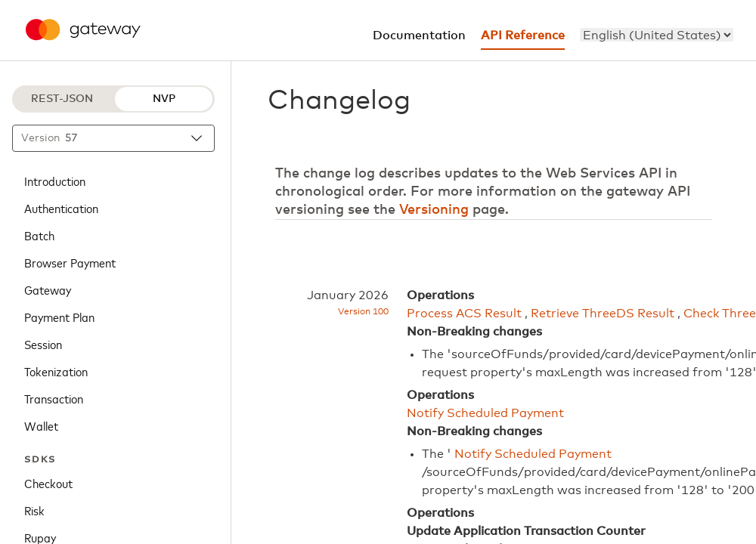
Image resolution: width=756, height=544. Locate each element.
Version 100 (363, 312)
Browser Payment (70, 262)
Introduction (55, 181)
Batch (39, 235)
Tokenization (56, 371)
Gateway (48, 289)
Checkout (48, 483)
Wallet (41, 425)
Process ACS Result (464, 314)
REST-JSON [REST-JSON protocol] (62, 99)
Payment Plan (59, 317)
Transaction (54, 398)
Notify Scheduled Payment (485, 413)
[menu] (657, 35)
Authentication (61, 208)
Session (43, 344)
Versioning (434, 210)
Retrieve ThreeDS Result (603, 314)
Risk (34, 510)
